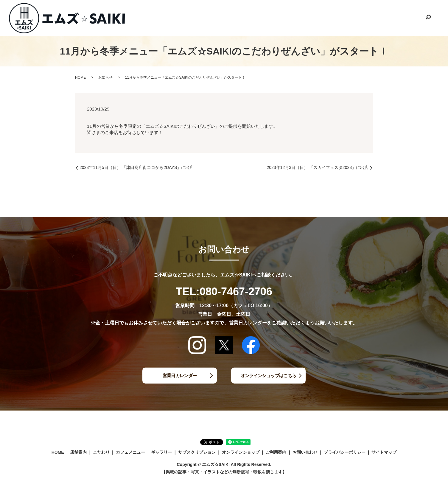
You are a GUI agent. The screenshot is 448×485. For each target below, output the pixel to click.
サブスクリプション (292, 18)
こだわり (190, 18)
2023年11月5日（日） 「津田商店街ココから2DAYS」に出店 (137, 167)
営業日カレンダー (180, 375)
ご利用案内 (376, 18)
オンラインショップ (338, 18)
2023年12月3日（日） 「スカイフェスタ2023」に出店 (318, 167)
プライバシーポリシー (345, 452)
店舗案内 (165, 18)
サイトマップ (384, 452)
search (428, 18)
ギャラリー (255, 18)
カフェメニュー (221, 18)
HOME (142, 18)
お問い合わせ (407, 18)
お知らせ (105, 77)
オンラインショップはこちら (269, 375)
